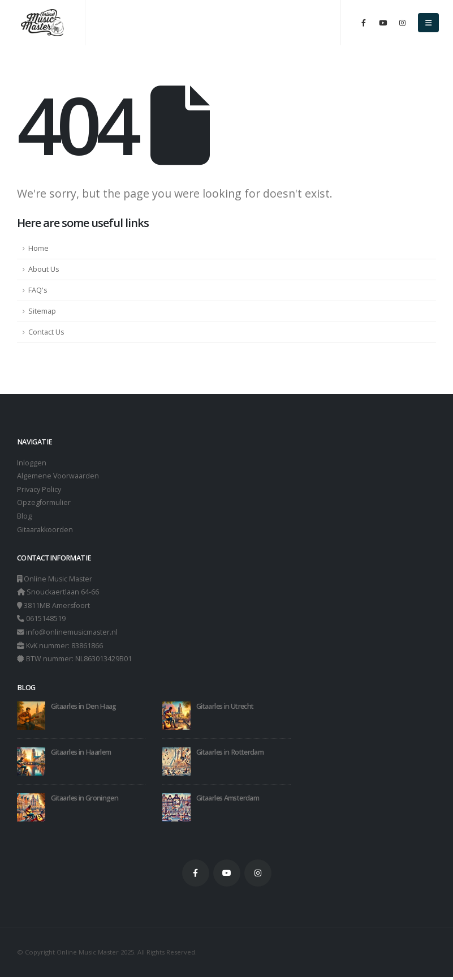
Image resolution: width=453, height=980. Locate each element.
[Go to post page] (31, 718)
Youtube (227, 876)
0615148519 (46, 621)
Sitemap (42, 311)
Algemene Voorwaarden (58, 476)
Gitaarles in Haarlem (81, 756)
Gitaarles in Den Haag (84, 710)
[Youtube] (383, 23)
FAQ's (38, 290)
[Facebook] (364, 23)
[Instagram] (402, 23)
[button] (428, 23)
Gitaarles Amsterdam (228, 801)
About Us (44, 269)
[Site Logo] (42, 23)
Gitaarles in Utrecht (225, 710)
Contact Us (46, 332)
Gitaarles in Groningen (85, 801)
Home (38, 248)
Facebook (196, 876)
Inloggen (32, 463)
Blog (24, 517)
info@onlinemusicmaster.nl (72, 634)
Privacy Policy (39, 490)
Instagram (258, 876)
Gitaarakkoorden (45, 531)
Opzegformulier (44, 504)
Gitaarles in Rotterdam (230, 756)
